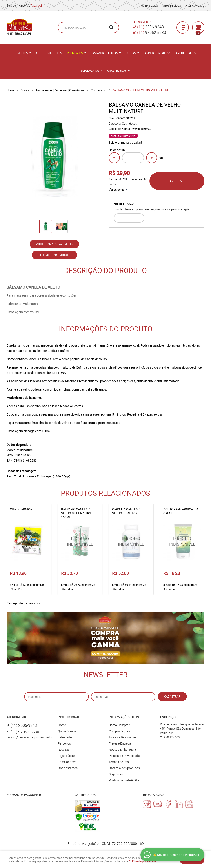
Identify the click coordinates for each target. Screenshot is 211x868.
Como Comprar (119, 725)
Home (62, 725)
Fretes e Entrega (120, 743)
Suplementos (90, 71)
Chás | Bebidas (117, 71)
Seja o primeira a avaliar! (125, 142)
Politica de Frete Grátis (124, 780)
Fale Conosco (195, 5)
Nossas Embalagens (123, 750)
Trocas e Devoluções (123, 737)
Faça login (37, 5)
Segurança (116, 774)
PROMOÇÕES (75, 53)
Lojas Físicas (67, 756)
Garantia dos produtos (124, 768)
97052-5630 (152, 32)
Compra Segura (119, 731)
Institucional (69, 717)
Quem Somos (149, 5)
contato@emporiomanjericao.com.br (29, 737)
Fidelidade (65, 737)
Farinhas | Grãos (155, 53)
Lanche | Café (184, 53)
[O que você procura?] (111, 27)
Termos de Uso (119, 762)
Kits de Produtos (47, 53)
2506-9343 (150, 27)
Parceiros (64, 743)
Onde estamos (68, 768)
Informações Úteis (124, 717)
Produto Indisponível (80, 542)
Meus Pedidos (172, 5)
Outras (131, 53)
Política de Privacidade (124, 756)
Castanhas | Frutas (104, 53)
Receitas (64, 750)
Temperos (21, 53)
